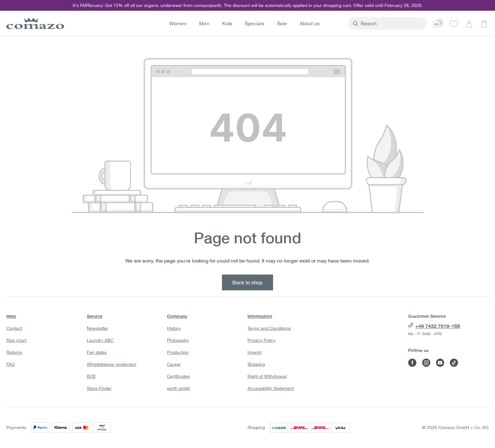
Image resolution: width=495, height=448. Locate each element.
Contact (14, 328)
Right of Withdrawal (267, 376)
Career (174, 364)
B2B (91, 376)
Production (178, 352)
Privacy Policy (262, 340)
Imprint (254, 352)
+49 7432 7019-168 (438, 326)
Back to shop (247, 282)
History (174, 328)
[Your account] (469, 23)
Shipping (256, 364)
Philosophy (178, 340)
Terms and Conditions (269, 328)
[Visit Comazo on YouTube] (440, 363)
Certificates (178, 376)
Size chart (16, 340)
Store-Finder (99, 388)
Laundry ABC (100, 340)
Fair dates (97, 352)
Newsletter (98, 328)
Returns (14, 352)
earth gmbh (179, 388)
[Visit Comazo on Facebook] (412, 363)
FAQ (11, 364)
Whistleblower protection (112, 364)
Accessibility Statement (271, 388)
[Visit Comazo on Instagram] (426, 363)
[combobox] (402, 23)
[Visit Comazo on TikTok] (454, 363)
